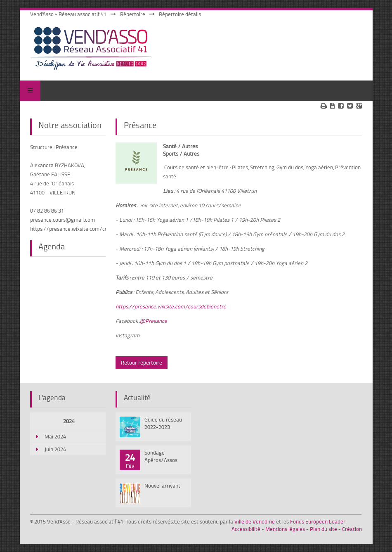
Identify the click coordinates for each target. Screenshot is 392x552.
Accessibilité (246, 529)
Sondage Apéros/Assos (161, 456)
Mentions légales (285, 529)
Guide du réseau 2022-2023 (163, 423)
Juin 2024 (55, 449)
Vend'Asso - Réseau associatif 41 (68, 14)
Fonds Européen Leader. (318, 521)
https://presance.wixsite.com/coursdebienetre (171, 306)
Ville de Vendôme (255, 521)
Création (352, 529)
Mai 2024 (55, 436)
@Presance (153, 321)
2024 (69, 421)
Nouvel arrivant (162, 486)
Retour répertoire (142, 362)
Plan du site (324, 529)
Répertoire (133, 14)
